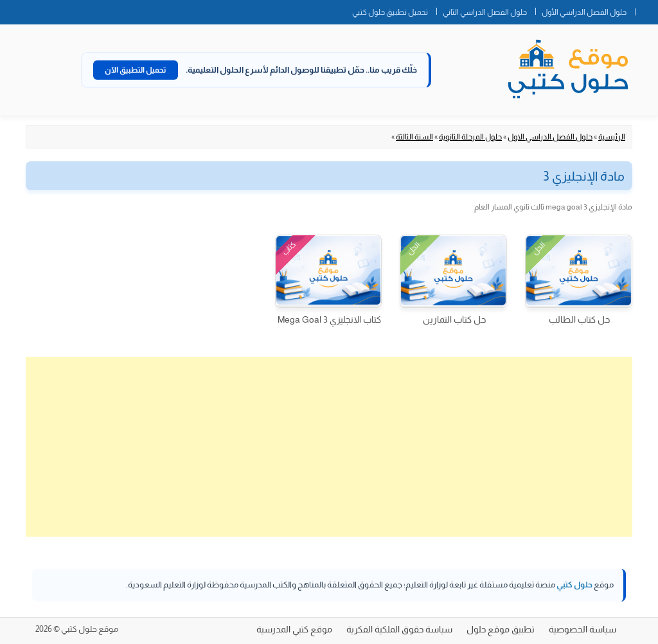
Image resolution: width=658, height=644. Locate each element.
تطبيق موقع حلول (501, 629)
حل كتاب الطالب (579, 319)
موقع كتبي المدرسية (294, 629)
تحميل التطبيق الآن (136, 70)
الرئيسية (612, 137)
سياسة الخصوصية (582, 629)
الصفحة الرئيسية (646, 10)
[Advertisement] (329, 447)
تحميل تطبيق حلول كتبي (390, 12)
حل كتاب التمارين (454, 319)
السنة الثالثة (414, 137)
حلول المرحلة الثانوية (470, 137)
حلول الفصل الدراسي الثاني (485, 12)
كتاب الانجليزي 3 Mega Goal (329, 319)
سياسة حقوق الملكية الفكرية (399, 629)
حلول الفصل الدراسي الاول (550, 137)
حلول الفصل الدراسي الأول (584, 12)
